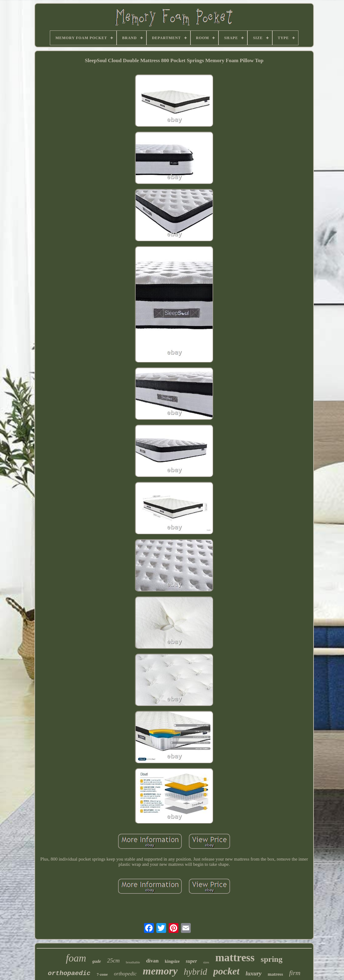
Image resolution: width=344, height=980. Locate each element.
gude (97, 961)
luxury (254, 973)
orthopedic (125, 974)
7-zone (102, 974)
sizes (206, 962)
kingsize (172, 961)
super (191, 961)
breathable (133, 962)
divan (152, 961)
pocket (226, 971)
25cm (113, 960)
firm (295, 973)
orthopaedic (69, 973)
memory (160, 971)
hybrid (195, 972)
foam (76, 958)
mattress (235, 958)
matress (275, 974)
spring (272, 959)
